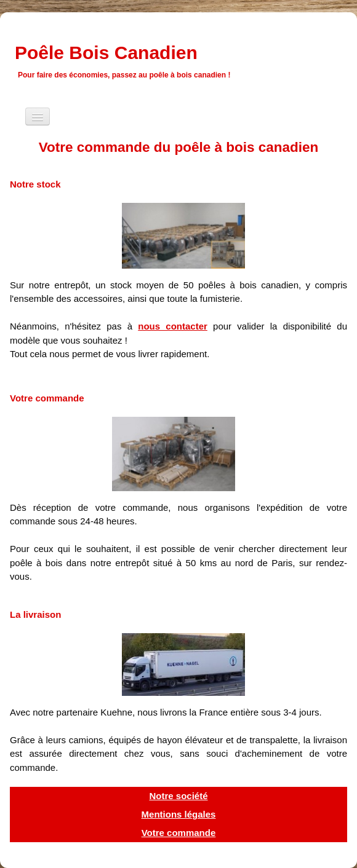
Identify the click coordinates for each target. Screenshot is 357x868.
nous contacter (173, 326)
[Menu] (38, 116)
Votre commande (179, 833)
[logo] (129, 59)
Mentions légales (179, 814)
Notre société (178, 796)
